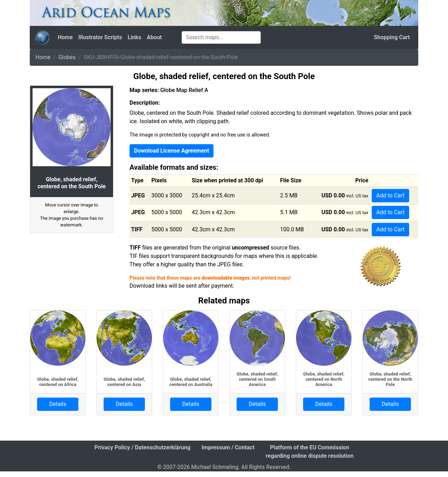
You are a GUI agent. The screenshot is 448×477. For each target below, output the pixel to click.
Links (135, 37)
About (154, 37)
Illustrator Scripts (100, 37)
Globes (67, 57)
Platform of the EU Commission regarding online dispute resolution (310, 452)
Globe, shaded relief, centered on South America (257, 379)
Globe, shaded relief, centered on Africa (58, 382)
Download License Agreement (171, 151)
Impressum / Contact (228, 447)
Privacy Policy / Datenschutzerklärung (142, 447)
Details (58, 404)
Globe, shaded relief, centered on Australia (191, 382)
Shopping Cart (392, 37)
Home (65, 37)
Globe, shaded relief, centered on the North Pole (390, 379)
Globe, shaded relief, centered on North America (324, 379)
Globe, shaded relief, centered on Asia (124, 382)
